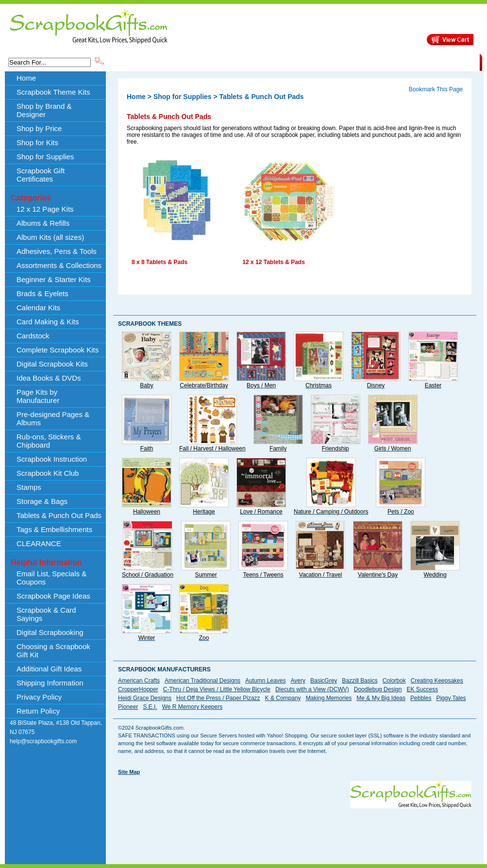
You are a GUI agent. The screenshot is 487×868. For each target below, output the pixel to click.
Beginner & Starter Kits (54, 279)
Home (26, 78)
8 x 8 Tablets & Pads (160, 262)
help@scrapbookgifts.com (43, 741)
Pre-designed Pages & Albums (53, 418)
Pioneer (128, 707)
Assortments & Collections (59, 265)
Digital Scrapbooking (50, 632)
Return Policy (38, 711)
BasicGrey (324, 681)
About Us (327, 62)
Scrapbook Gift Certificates (41, 175)
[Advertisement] (295, 830)
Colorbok (394, 681)
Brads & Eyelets (42, 293)
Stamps (29, 487)
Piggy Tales (451, 698)
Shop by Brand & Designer (219, 62)
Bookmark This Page (436, 89)
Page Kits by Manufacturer (38, 396)
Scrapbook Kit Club (48, 473)
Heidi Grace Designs (145, 698)
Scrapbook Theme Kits (142, 62)
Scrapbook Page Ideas (53, 596)
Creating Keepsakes (437, 681)
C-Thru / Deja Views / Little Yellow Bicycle (217, 689)
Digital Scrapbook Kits (52, 364)
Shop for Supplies (45, 157)
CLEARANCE (435, 62)
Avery (298, 681)
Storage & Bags (42, 501)
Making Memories (329, 698)
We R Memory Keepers (192, 707)
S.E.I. (150, 707)
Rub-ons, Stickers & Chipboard (49, 441)
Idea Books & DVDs (49, 378)
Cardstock (33, 336)
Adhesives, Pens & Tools (57, 251)
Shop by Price (285, 62)
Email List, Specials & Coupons (51, 578)
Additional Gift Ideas (49, 669)
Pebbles (421, 698)
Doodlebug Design (378, 689)
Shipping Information (378, 62)
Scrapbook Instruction (52, 459)
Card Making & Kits (48, 322)
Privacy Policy (39, 697)
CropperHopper (138, 689)
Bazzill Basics (360, 681)
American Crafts (139, 681)
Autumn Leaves (265, 681)
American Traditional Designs (202, 681)
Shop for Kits (37, 142)
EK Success (422, 689)
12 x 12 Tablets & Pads (274, 262)
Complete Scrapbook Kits (58, 350)
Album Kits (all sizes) (50, 237)
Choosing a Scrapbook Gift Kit (53, 651)
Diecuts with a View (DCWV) (312, 689)
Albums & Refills (43, 223)
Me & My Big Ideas (381, 698)
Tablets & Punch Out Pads (59, 515)
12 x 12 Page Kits (45, 209)
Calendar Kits (38, 308)
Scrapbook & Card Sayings (46, 614)
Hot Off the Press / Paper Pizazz (218, 698)
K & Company (283, 698)
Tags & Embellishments (54, 529)
